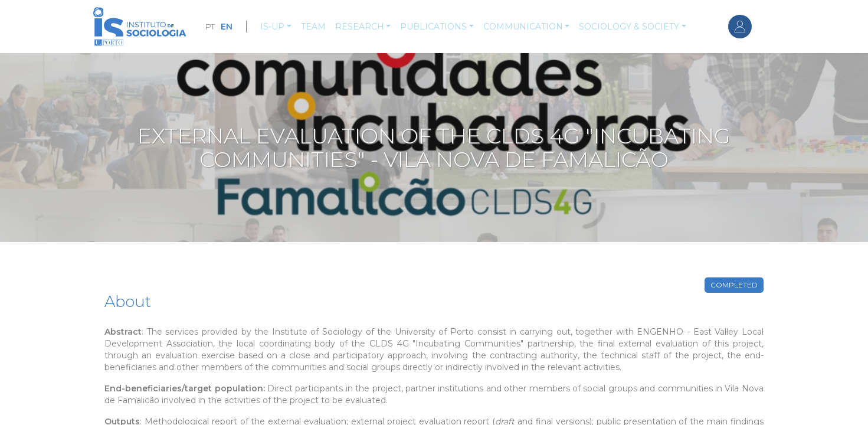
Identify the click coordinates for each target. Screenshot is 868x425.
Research (360, 27)
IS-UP (272, 27)
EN (227, 27)
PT (210, 27)
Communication (523, 27)
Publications (433, 27)
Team (313, 27)
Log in (740, 27)
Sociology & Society (629, 27)
